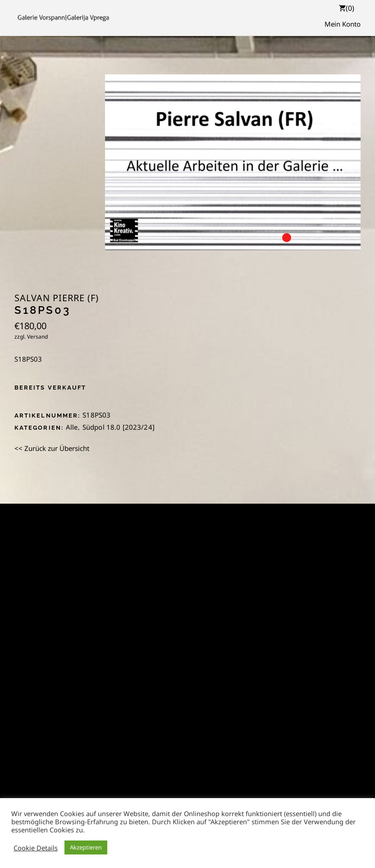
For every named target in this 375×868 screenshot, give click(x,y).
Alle (72, 427)
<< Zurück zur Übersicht (52, 448)
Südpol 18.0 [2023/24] (119, 427)
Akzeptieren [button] (86, 847)
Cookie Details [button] (36, 848)
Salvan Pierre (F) (57, 298)
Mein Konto (343, 24)
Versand (37, 337)
